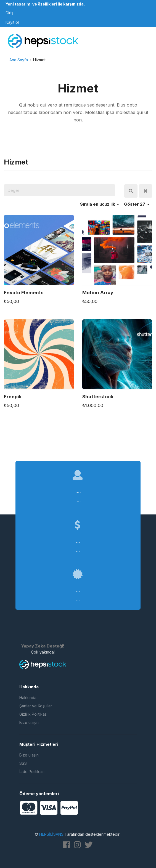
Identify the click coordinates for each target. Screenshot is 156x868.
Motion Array (98, 293)
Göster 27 (137, 204)
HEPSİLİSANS (51, 834)
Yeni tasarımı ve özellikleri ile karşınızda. (45, 4)
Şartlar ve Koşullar (36, 706)
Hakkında (28, 698)
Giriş (9, 13)
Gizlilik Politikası (33, 714)
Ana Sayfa (19, 60)
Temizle (146, 191)
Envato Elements (24, 293)
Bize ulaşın (29, 722)
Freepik (13, 397)
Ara (131, 191)
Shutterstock (98, 397)
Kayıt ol (12, 22)
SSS (23, 763)
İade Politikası (32, 772)
